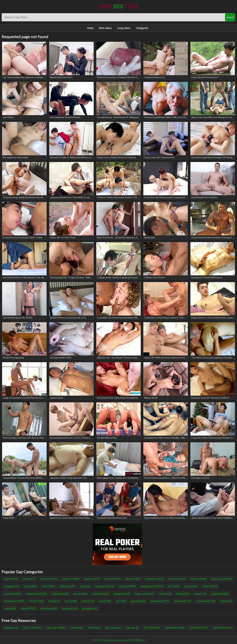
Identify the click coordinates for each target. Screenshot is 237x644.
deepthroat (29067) (152, 586)
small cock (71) (182, 601)
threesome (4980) (14, 601)
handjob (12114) (105, 586)
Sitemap (141, 640)
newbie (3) (165, 594)
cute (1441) (48, 586)
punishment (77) (160, 601)
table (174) (88, 601)
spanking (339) (220, 594)
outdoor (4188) (71, 579)
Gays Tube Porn (32, 627)
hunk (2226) (191, 586)
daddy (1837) (67, 586)
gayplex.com (11, 627)
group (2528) (138, 601)
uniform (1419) (48, 579)
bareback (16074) (36, 594)
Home (90, 28)
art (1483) (173, 586)
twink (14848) (198, 579)
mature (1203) (100, 594)
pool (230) (105, 601)
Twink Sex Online (175, 627)
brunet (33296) (13, 594)
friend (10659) (112, 579)
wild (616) (226, 601)
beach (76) (201, 594)
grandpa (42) (90, 608)
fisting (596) (183, 594)
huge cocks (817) (144, 594)
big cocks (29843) (221, 579)
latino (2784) (133, 579)
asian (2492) (11, 579)
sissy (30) (85, 586)
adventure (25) (49, 608)
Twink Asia (76, 627)
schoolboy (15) (177, 579)
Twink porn (94, 627)
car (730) (121, 601)
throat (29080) (127, 586)
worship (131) (70, 608)
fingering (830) (60, 594)
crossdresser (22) (205, 601)
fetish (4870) (210, 586)
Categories (142, 28)
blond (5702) (28, 608)
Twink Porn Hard (223, 627)
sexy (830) (10, 608)
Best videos (105, 28)
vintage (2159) (122, 594)
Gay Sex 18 (132, 627)
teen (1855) (30, 586)
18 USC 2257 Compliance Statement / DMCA (114, 640)
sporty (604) (80, 594)
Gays (118, 6)
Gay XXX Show (152, 627)
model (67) (29, 579)
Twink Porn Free (199, 627)
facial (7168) (36, 601)
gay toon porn (113, 627)
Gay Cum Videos (56, 627)
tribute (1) (54, 601)
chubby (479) (92, 579)
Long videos (124, 28)
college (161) (12, 586)
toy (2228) (71, 601)
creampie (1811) (154, 579)
